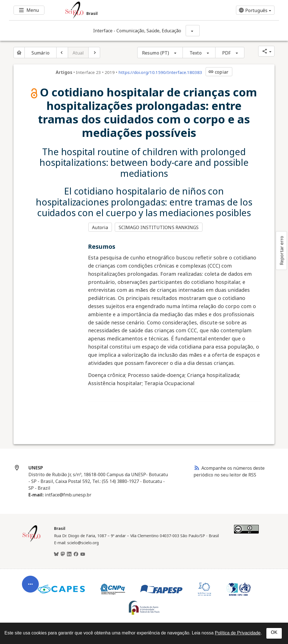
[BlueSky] (56, 554)
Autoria (100, 227)
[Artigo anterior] (62, 53)
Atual (78, 53)
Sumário (40, 53)
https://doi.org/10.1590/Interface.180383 (160, 72)
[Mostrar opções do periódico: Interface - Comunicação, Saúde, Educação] (193, 31)
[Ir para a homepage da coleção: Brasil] (121, 10)
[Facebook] (76, 554)
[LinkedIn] (69, 554)
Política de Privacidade (238, 633)
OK (274, 632)
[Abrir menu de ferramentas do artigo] (30, 586)
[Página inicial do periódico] (19, 53)
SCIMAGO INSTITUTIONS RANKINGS (159, 227)
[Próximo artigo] (94, 53)
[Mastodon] (63, 554)
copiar (218, 72)
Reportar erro (282, 250)
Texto (196, 53)
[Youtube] (83, 554)
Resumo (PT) (156, 53)
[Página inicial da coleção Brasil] (31, 541)
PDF (226, 53)
